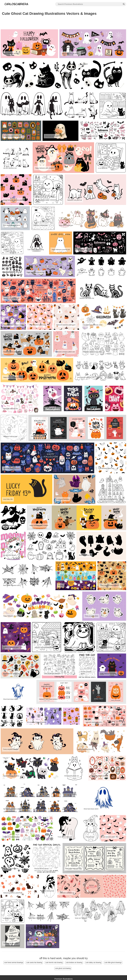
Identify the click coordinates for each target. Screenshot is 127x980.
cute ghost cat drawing (63, 968)
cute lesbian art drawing (74, 963)
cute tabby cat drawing (93, 963)
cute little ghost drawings (113, 963)
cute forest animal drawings (14, 963)
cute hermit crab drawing (54, 963)
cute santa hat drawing (34, 963)
